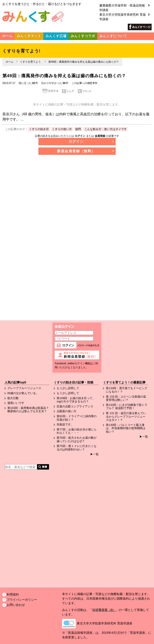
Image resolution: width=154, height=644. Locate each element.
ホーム (10, 62)
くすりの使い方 (62, 129)
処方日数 (13, 398)
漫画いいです (16, 403)
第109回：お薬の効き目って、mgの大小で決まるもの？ (76, 400)
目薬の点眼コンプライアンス (75, 406)
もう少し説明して (68, 388)
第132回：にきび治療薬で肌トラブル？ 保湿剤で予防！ (127, 407)
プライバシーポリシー (22, 600)
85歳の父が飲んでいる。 (23, 393)
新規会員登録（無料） (76, 151)
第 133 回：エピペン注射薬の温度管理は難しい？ (126, 398)
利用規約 (13, 594)
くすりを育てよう (30, 62)
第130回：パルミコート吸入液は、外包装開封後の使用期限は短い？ (126, 428)
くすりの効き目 (39, 129)
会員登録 (100, 136)
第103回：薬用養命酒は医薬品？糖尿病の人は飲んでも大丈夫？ (28, 410)
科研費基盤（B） (104, 610)
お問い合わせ (16, 605)
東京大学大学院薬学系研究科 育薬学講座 (123, 13)
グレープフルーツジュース (24, 388)
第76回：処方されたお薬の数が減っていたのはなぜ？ (76, 439)
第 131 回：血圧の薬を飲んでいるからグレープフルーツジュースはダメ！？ (126, 417)
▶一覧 (94, 454)
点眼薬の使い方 (66, 411)
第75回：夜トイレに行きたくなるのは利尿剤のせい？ (76, 448)
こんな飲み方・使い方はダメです (106, 129)
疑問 (78, 129)
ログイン (80, 136)
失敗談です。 (65, 424)
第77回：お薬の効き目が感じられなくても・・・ (76, 431)
